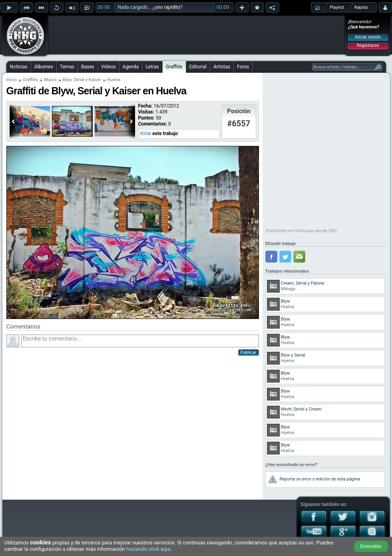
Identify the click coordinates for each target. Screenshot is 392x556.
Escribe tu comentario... (140, 341)
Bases (88, 67)
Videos (108, 67)
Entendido (371, 546)
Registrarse (368, 45)
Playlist (337, 7)
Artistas (222, 67)
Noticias (19, 67)
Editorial (198, 67)
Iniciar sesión (368, 37)
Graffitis (174, 67)
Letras (152, 67)
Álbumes (44, 67)
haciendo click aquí (148, 549)
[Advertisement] (101, 29)
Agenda (131, 67)
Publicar (249, 352)
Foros (243, 67)
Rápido (361, 7)
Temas (67, 67)
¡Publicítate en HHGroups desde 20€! (301, 231)
